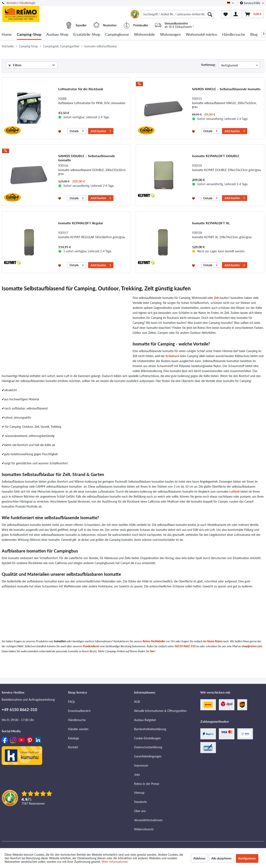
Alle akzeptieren (221, 858)
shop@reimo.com (252, 646)
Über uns (140, 811)
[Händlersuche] (234, 35)
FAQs (71, 702)
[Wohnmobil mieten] (201, 35)
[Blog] (254, 35)
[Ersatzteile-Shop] (87, 35)
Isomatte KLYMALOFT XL (211, 223)
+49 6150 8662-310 (19, 710)
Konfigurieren (247, 858)
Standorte (140, 802)
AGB (137, 702)
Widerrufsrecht (144, 829)
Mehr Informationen (115, 862)
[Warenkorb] (253, 14)
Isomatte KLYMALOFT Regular (81, 223)
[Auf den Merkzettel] (60, 131)
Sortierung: (208, 65)
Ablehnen (199, 858)
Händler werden (78, 729)
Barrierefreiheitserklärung (150, 729)
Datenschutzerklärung (148, 747)
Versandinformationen (148, 820)
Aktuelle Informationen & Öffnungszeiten (160, 711)
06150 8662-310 (185, 646)
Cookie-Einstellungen (147, 738)
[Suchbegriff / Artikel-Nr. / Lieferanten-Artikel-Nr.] (178, 14)
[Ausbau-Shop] (57, 35)
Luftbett (235, 491)
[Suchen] (210, 14)
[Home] (7, 35)
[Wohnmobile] (145, 35)
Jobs (137, 775)
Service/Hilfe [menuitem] (251, 3)
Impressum (141, 765)
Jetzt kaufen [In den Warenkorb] (101, 130)
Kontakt (12, 3)
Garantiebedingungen (148, 756)
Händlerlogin (27, 3)
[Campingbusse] (117, 35)
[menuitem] (178, 14)
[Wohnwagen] (170, 35)
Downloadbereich (79, 711)
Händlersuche (77, 720)
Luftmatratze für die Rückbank (81, 89)
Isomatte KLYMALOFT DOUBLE (216, 156)
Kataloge (73, 738)
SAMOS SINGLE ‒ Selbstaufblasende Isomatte (226, 89)
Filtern (15, 65)
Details (77, 130)
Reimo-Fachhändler (154, 641)
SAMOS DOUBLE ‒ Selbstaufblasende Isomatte (87, 158)
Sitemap (139, 793)
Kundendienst (91, 646)
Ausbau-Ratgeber (145, 720)
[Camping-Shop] (29, 35)
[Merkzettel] (226, 14)
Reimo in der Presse (147, 784)
